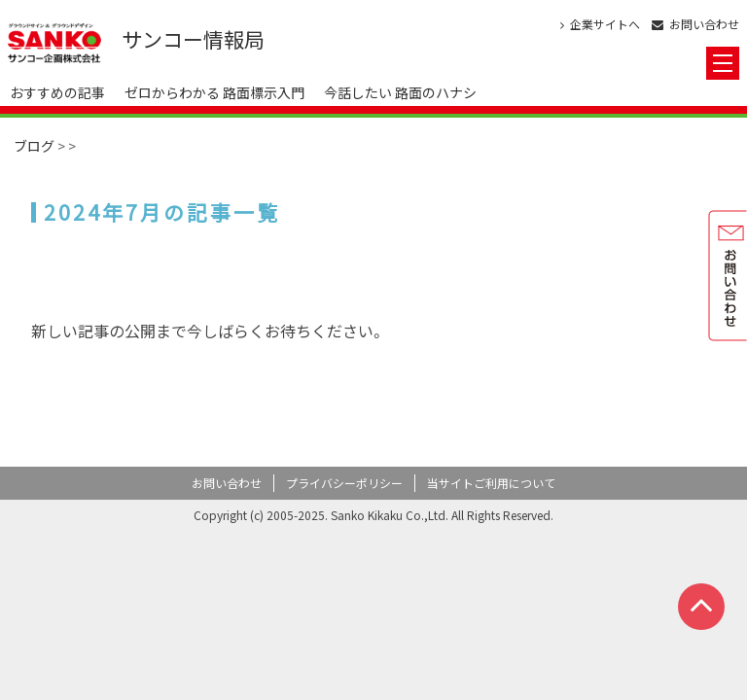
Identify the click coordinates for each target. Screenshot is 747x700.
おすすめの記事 (57, 92)
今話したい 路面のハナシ (400, 92)
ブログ (34, 146)
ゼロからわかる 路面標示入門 (214, 92)
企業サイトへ (600, 24)
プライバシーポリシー (344, 483)
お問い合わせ (695, 24)
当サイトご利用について (491, 483)
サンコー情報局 (193, 39)
